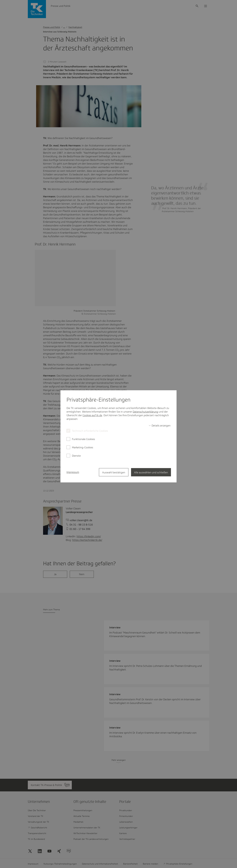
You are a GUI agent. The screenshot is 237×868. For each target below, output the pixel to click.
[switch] (160, 426)
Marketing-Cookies (83, 447)
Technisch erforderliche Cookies (90, 431)
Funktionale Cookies (83, 439)
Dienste (76, 456)
